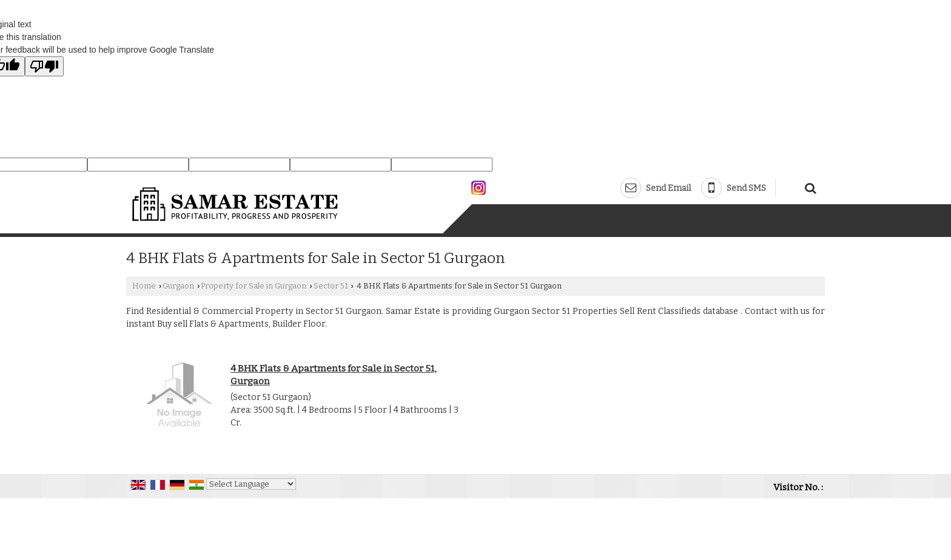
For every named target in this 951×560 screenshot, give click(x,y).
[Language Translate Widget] (251, 484)
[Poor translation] (44, 66)
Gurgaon (178, 286)
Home (144, 286)
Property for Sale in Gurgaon (254, 286)
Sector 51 (331, 286)
